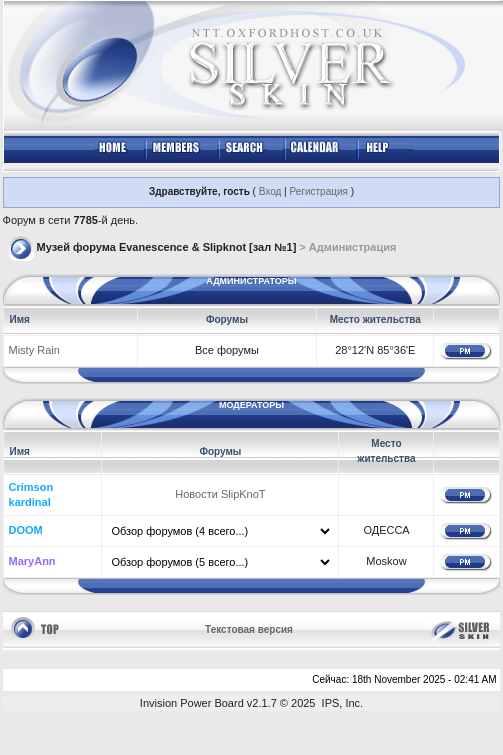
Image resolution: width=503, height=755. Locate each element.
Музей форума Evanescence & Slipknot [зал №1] (167, 247)
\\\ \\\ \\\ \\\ (220, 531)
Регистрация (318, 191)
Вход (270, 191)
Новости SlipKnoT (220, 494)
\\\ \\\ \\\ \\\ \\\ (220, 562)
